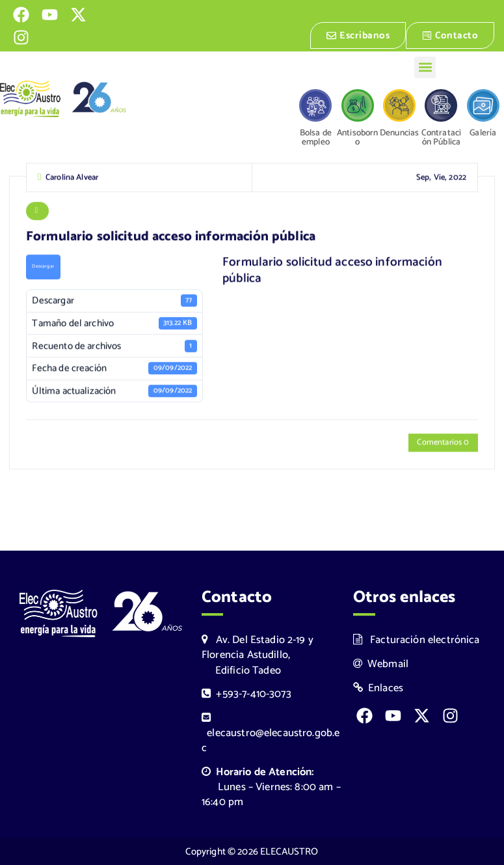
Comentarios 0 (443, 444)
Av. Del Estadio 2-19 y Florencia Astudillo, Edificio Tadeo (258, 655)
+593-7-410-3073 (246, 694)
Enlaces (378, 688)
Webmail (381, 664)
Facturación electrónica (417, 640)
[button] (425, 67)
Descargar (43, 268)
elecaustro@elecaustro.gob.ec (271, 735)
